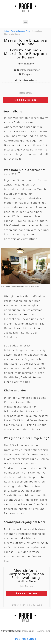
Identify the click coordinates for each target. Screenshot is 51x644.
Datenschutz (44, 631)
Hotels (7, 31)
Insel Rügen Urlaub (26, 639)
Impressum (28, 631)
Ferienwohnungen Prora (20, 31)
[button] (26, 22)
